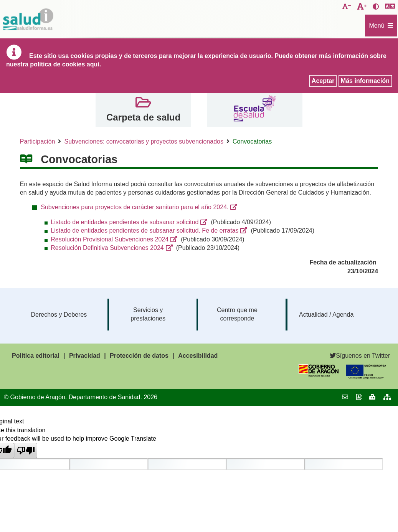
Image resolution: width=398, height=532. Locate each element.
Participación (38, 141)
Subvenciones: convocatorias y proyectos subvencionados (144, 141)
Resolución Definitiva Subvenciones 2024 (107, 248)
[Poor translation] (26, 451)
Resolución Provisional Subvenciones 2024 (110, 239)
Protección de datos (139, 356)
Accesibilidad (198, 356)
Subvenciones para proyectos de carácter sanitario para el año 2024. (135, 207)
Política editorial (36, 356)
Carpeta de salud (143, 117)
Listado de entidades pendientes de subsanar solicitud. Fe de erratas (145, 230)
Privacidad (85, 356)
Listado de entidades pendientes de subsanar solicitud (125, 222)
